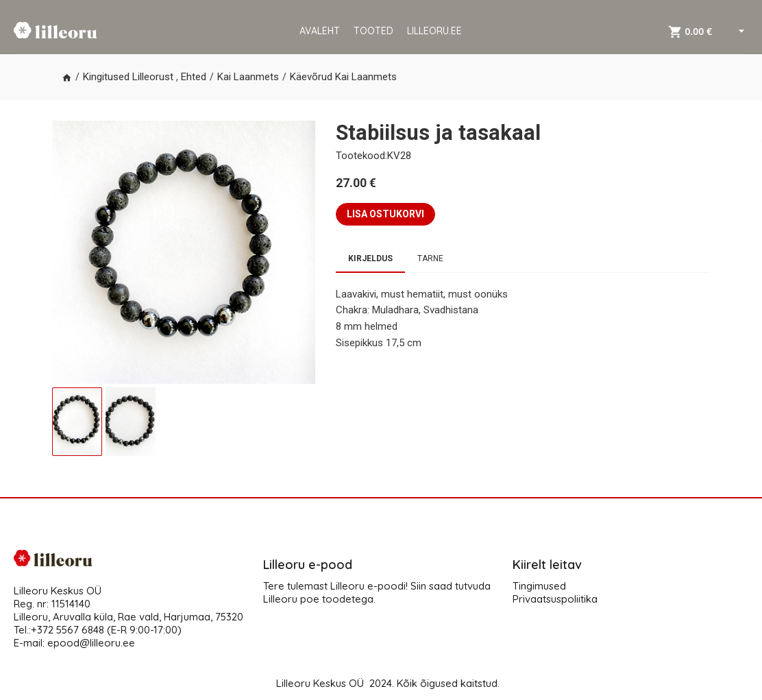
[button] (67, 77)
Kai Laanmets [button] (248, 77)
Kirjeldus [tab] (370, 258)
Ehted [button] (194, 77)
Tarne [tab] (430, 258)
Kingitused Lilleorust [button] (128, 77)
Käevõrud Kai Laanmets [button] (343, 77)
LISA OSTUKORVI (385, 214)
